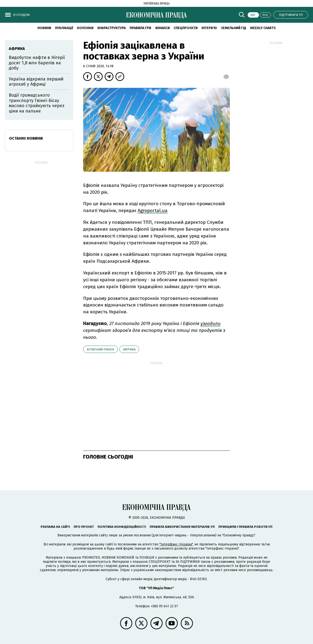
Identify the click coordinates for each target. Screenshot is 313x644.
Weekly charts (263, 28)
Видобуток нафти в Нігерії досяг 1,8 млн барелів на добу (37, 63)
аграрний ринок (101, 349)
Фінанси (162, 28)
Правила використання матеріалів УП (182, 527)
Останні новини (26, 138)
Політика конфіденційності (122, 527)
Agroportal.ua (153, 210)
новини (44, 28)
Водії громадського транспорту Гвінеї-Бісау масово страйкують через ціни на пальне (37, 103)
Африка (129, 349)
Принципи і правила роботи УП (245, 527)
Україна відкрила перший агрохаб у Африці (36, 82)
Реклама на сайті (55, 527)
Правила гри (140, 28)
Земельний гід (234, 28)
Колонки (85, 28)
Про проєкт (84, 527)
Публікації (64, 28)
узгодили (211, 323)
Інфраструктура (112, 28)
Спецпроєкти (186, 28)
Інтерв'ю (209, 28)
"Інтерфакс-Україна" (176, 544)
